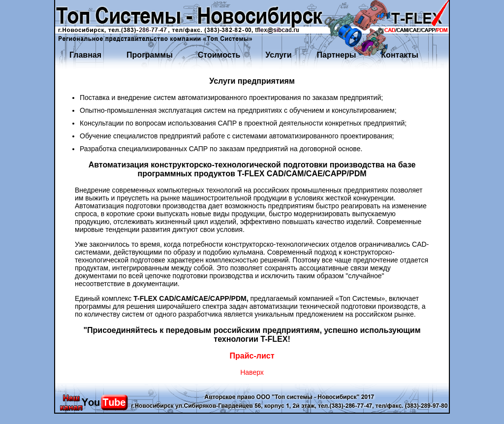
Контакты (399, 55)
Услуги (278, 55)
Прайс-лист (252, 356)
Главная (85, 55)
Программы (150, 55)
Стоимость (219, 55)
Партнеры (337, 55)
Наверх (252, 372)
